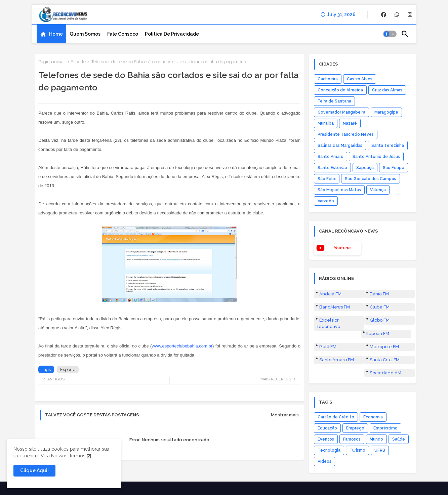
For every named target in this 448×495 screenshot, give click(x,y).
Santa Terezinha (388, 146)
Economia (373, 417)
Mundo (376, 439)
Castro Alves (360, 79)
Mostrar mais (285, 415)
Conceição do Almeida (340, 90)
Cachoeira (328, 79)
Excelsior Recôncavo (328, 323)
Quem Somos (85, 34)
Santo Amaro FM (337, 360)
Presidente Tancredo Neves (346, 134)
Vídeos (324, 461)
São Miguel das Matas (339, 190)
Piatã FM (328, 347)
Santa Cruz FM (385, 360)
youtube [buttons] (342, 248)
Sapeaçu (365, 168)
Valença (378, 190)
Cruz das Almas (387, 90)
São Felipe (394, 168)
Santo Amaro (331, 157)
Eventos (326, 439)
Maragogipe (386, 112)
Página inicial (52, 62)
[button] (390, 34)
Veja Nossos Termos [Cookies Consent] (63, 456)
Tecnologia (329, 450)
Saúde (399, 439)
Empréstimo (385, 428)
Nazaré (350, 123)
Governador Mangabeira (341, 112)
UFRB (380, 450)
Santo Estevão (332, 168)
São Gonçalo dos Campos (371, 179)
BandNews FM (335, 307)
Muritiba (326, 123)
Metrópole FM (384, 347)
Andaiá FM (330, 294)
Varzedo (326, 201)
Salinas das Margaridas (340, 146)
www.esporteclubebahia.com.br (182, 346)
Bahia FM (379, 294)
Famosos (352, 439)
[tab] (51, 34)
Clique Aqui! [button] (34, 470)
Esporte (78, 62)
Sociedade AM (385, 373)
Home (56, 34)
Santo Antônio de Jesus (376, 157)
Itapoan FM (378, 334)
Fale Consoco (123, 34)
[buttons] (384, 15)
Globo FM (380, 320)
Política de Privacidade (172, 34)
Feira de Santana (334, 101)
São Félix (327, 179)
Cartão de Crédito (336, 417)
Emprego (355, 428)
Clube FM (380, 307)
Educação (327, 428)
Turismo (357, 450)
